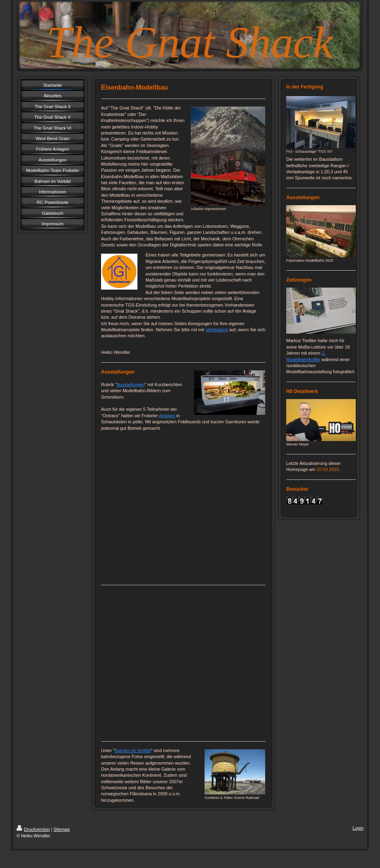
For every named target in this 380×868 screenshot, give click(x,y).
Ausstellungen (131, 385)
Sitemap (61, 829)
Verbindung (217, 330)
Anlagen (167, 416)
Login (358, 828)
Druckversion (33, 829)
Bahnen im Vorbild (133, 750)
